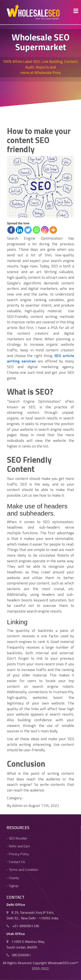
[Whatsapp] (36, 230)
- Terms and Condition (22, 870)
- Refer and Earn (18, 846)
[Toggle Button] (76, 11)
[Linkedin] (20, 230)
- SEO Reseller (17, 838)
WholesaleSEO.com (62, 963)
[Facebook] (11, 230)
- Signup (12, 886)
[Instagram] (45, 230)
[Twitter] (28, 230)
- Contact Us (16, 862)
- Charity (13, 878)
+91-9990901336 (25, 926)
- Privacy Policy (18, 854)
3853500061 (21, 955)
